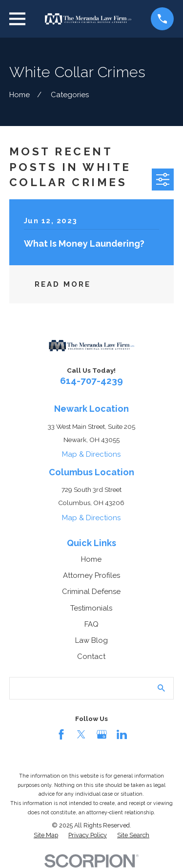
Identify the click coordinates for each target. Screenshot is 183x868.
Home (91, 559)
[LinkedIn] (122, 734)
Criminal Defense (91, 592)
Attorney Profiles (91, 575)
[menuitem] (46, 835)
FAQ (91, 624)
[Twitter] (81, 734)
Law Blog (91, 640)
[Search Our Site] (161, 688)
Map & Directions (91, 454)
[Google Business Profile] (102, 734)
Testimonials (91, 608)
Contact (91, 656)
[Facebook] (61, 734)
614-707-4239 (91, 381)
